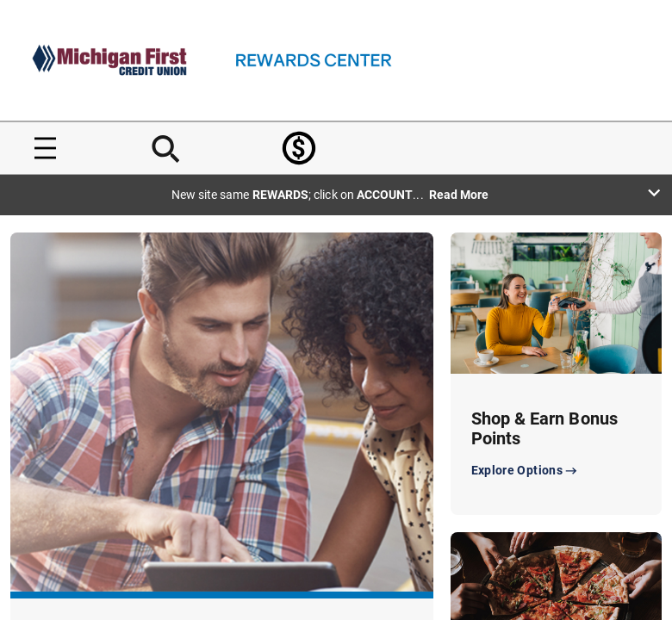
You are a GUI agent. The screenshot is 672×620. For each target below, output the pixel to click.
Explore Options (526, 471)
